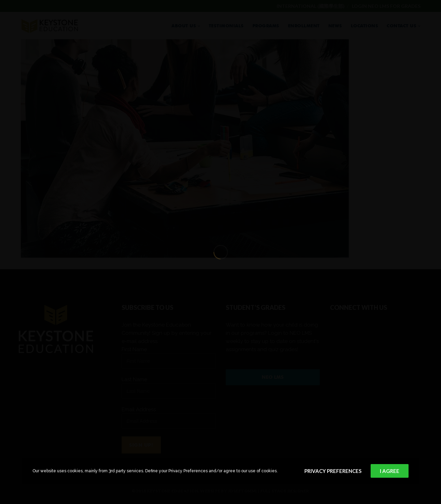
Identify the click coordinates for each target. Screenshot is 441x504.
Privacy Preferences (333, 471)
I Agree (390, 471)
